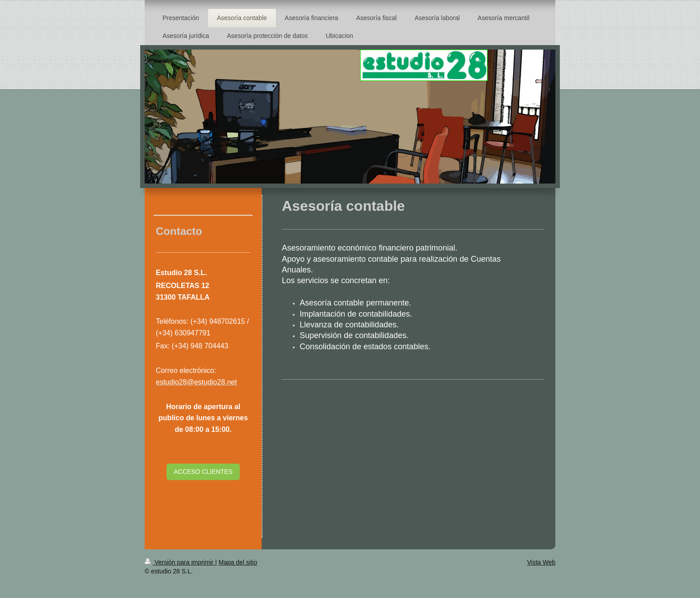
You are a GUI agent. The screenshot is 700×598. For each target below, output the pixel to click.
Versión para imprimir (180, 562)
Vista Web (541, 562)
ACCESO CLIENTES (203, 472)
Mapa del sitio (238, 562)
